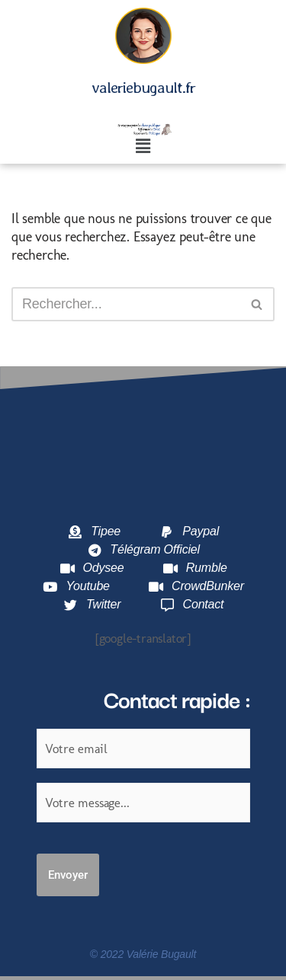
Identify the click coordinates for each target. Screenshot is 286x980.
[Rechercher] (126, 304)
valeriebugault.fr (143, 87)
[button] (143, 147)
